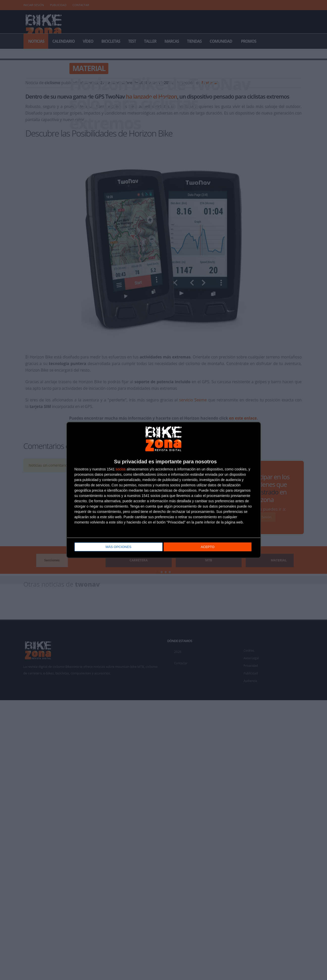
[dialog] (164, 490)
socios (121, 469)
